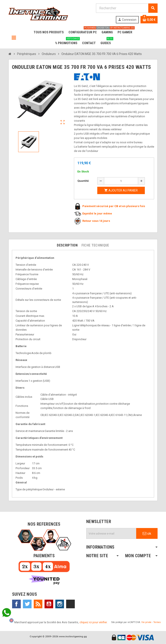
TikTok (70, 604)
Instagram (60, 604)
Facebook (16, 604)
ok (147, 533)
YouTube (49, 604)
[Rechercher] (127, 8)
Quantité (83, 181)
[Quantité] (121, 181)
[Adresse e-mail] (111, 533)
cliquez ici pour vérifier (93, 622)
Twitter (27, 604)
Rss (38, 604)
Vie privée (146, 622)
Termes (157, 622)
